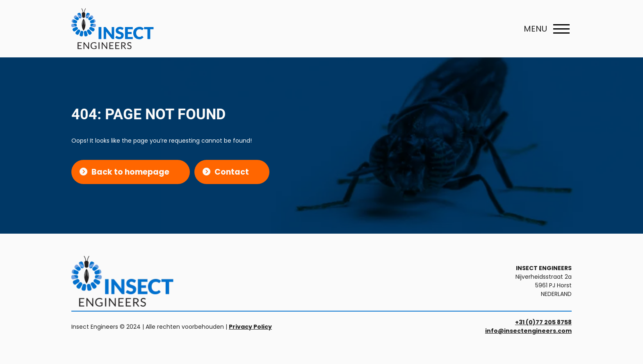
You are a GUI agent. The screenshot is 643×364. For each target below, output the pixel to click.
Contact (232, 172)
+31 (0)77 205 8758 (543, 322)
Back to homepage (130, 172)
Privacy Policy (250, 327)
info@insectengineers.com (528, 331)
